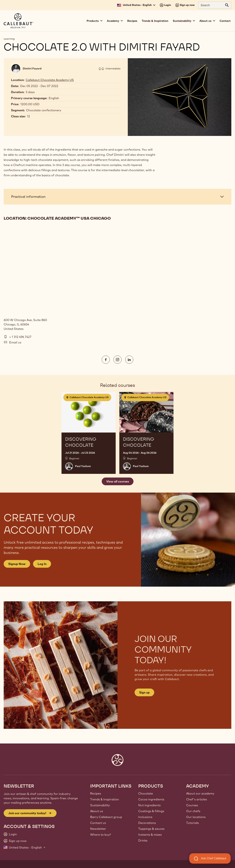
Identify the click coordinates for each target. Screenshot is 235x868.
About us (97, 811)
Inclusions (145, 817)
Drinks (143, 840)
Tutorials (192, 823)
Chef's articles (197, 799)
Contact (225, 21)
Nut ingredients (149, 805)
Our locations (196, 817)
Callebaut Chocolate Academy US (50, 80)
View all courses (118, 481)
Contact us (98, 823)
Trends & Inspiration (155, 21)
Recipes (132, 21)
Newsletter (98, 829)
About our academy (200, 793)
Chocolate (146, 793)
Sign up (144, 692)
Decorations (147, 823)
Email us (15, 342)
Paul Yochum (83, 466)
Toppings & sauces (151, 829)
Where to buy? (101, 835)
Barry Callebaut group (106, 817)
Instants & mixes (150, 835)
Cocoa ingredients (151, 799)
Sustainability (100, 805)
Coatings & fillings (151, 811)
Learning (9, 39)
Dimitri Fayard (32, 69)
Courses (192, 805)
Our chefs (193, 811)
